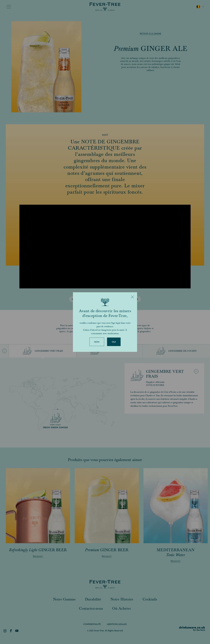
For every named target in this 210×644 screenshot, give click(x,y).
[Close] (132, 297)
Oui (114, 342)
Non (97, 342)
